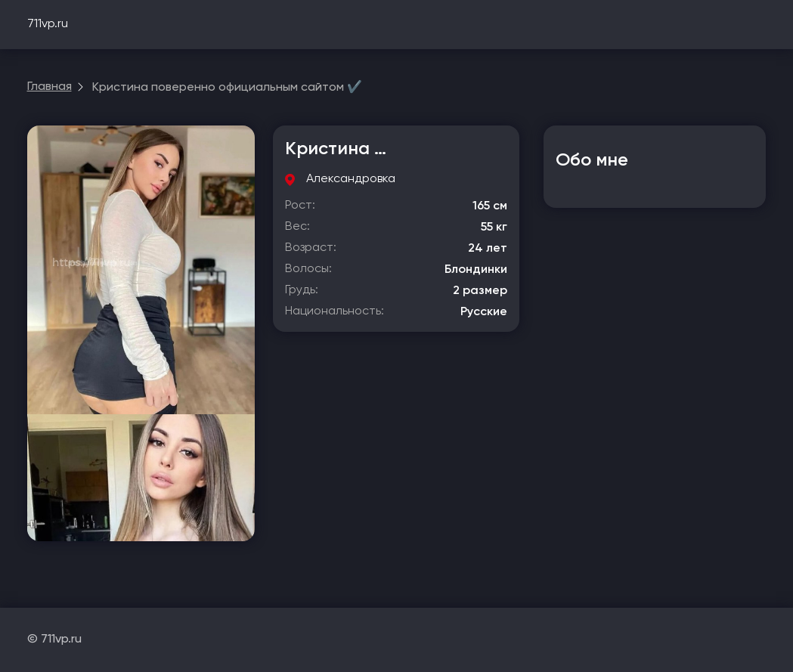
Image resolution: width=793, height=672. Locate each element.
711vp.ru (48, 24)
